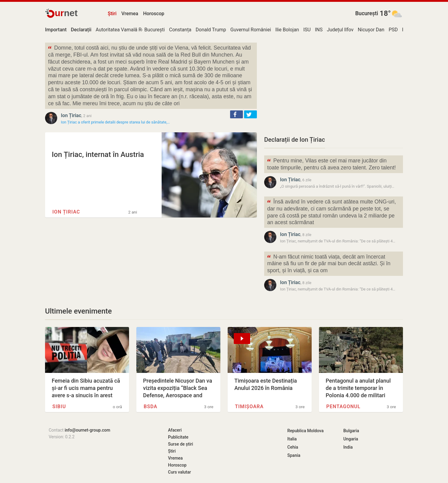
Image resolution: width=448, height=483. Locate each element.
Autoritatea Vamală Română (126, 30)
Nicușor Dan (371, 30)
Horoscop (154, 14)
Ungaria (351, 439)
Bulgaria (351, 431)
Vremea (130, 14)
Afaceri (175, 430)
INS (319, 30)
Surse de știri (180, 444)
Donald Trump (211, 30)
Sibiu (59, 407)
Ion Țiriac (71, 115)
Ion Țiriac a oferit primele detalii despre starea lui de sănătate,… (115, 122)
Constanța (180, 30)
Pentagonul (343, 407)
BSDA (150, 407)
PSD (393, 30)
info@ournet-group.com (87, 430)
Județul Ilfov (340, 30)
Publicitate (178, 437)
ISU (307, 30)
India (348, 447)
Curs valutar (179, 472)
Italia (292, 439)
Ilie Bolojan (287, 30)
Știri (112, 14)
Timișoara (249, 407)
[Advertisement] (334, 85)
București (367, 13)
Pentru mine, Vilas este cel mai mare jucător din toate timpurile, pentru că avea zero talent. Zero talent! (331, 164)
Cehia (293, 447)
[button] (236, 114)
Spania (294, 455)
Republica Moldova (305, 431)
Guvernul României (251, 30)
